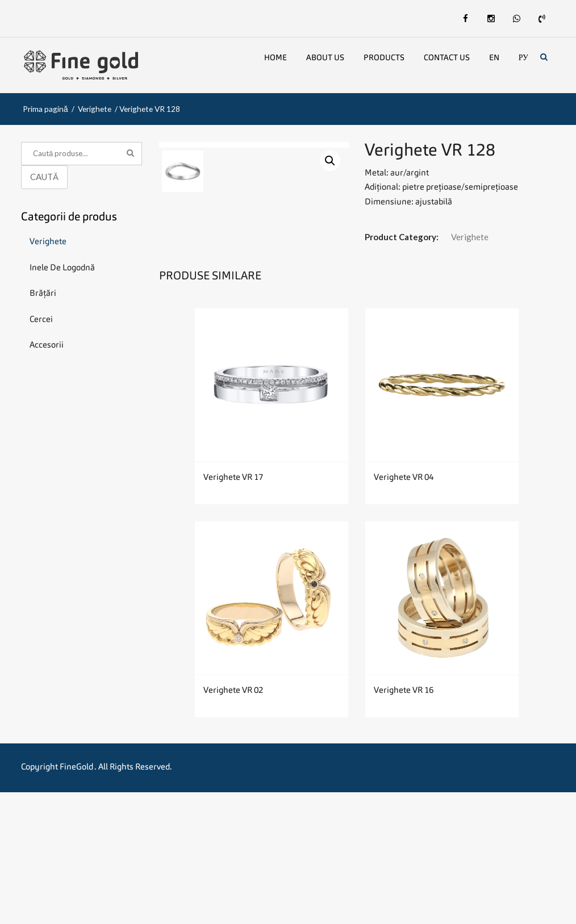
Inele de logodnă (62, 268)
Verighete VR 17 (233, 610)
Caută (44, 177)
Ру (523, 58)
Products (384, 58)
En (494, 58)
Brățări (43, 294)
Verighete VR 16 (404, 823)
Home (276, 58)
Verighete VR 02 (233, 823)
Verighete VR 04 (404, 610)
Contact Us (447, 58)
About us (325, 58)
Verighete (95, 109)
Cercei (41, 320)
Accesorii (47, 346)
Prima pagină (45, 109)
